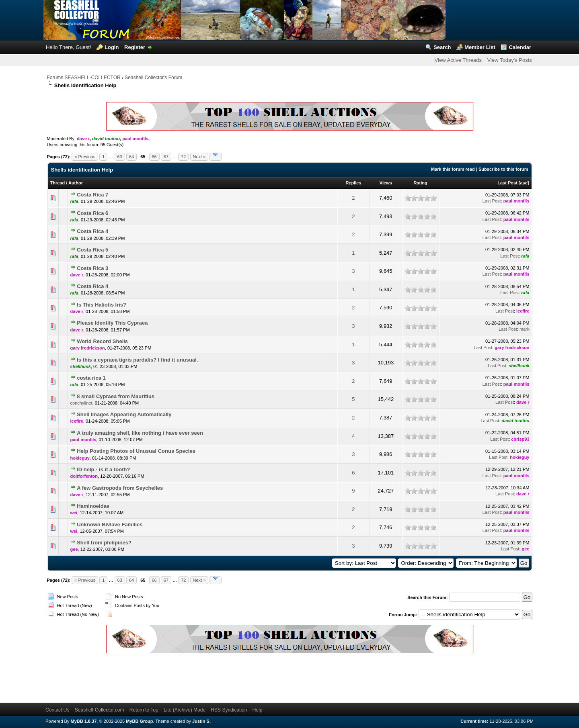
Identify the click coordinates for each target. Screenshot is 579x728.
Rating (420, 183)
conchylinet (81, 403)
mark (524, 329)
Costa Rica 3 (92, 268)
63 (120, 157)
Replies (353, 183)
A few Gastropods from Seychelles (120, 488)
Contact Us (57, 710)
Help (258, 710)
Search (442, 47)
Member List (480, 47)
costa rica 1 (91, 378)
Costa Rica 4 (92, 231)
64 (131, 157)
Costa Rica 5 (92, 250)
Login (112, 47)
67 (166, 157)
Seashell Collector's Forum (153, 78)
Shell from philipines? (104, 543)
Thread (58, 183)
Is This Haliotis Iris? (102, 305)
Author (76, 183)
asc (524, 183)
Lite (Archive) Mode (185, 710)
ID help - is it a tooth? (103, 469)
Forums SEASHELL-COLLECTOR (84, 78)
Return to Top (144, 710)
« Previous (85, 157)
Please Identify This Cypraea (112, 323)
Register (135, 47)
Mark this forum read (453, 169)
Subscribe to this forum (503, 169)
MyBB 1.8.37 (83, 721)
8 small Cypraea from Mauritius (116, 396)
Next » (199, 157)
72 (183, 157)
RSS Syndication (229, 710)
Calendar (520, 47)
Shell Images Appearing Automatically (124, 414)
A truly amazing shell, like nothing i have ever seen (140, 433)
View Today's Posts (510, 60)
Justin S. (201, 721)
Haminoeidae (93, 506)
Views (386, 183)
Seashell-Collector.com (100, 710)
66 (154, 157)
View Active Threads (458, 60)
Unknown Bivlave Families (110, 525)
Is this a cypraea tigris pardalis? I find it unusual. (137, 360)
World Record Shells (102, 341)
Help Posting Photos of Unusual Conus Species (136, 451)
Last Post (507, 183)
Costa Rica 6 (92, 213)
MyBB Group (139, 721)
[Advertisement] (193, 677)
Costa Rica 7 (92, 195)
